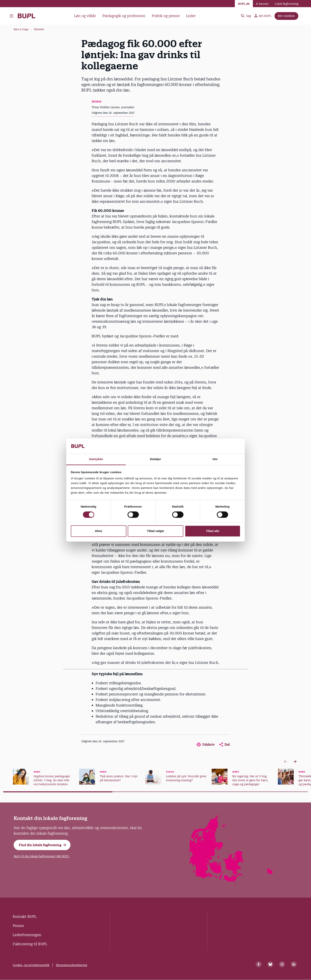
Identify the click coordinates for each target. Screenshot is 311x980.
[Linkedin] (294, 964)
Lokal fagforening (287, 4)
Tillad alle (212, 531)
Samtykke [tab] (96, 459)
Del (225, 744)
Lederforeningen (27, 935)
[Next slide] (295, 762)
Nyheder (39, 29)
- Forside (26, 16)
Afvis (98, 531)
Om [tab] (215, 459)
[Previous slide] (285, 762)
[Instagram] (282, 964)
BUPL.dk (244, 4)
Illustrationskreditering (72, 965)
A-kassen (262, 4)
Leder (191, 16)
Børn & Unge (21, 29)
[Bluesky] (270, 964)
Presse (18, 926)
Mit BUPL (263, 16)
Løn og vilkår (85, 16)
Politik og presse (166, 16)
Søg (246, 16)
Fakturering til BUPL (30, 944)
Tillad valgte (155, 531)
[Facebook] (259, 964)
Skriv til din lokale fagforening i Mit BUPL (41, 856)
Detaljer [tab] (155, 459)
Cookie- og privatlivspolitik (31, 965)
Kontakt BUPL (25, 917)
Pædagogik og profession (124, 16)
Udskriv (206, 744)
